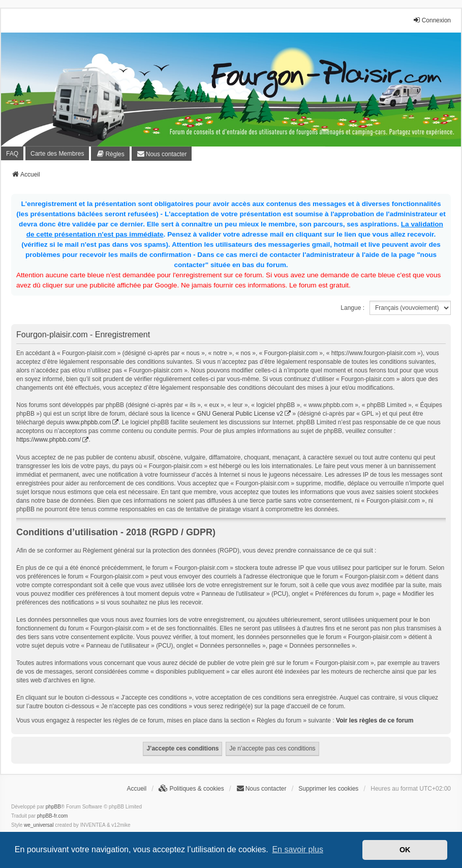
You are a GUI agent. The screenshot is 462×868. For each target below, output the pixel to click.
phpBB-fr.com (53, 816)
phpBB (53, 807)
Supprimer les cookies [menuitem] (328, 789)
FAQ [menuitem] (12, 154)
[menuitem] (110, 154)
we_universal (39, 825)
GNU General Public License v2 (240, 414)
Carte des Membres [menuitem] (57, 154)
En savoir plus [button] (298, 849)
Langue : (352, 308)
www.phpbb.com (88, 422)
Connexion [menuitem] (432, 20)
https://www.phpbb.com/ (49, 440)
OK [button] (405, 850)
